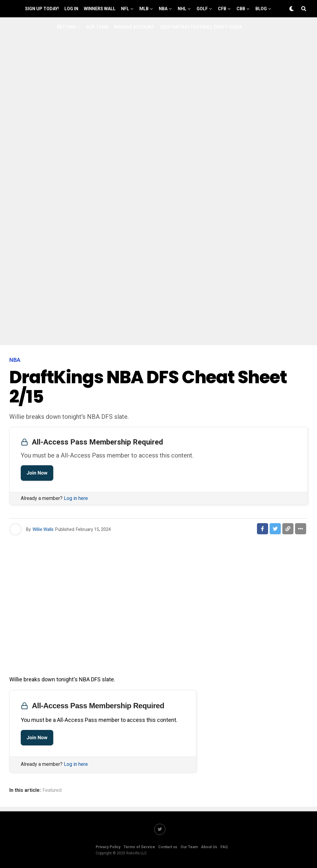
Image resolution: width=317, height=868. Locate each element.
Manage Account (134, 27)
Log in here (76, 498)
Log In (71, 9)
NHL (182, 9)
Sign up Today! (42, 9)
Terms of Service (139, 847)
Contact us (168, 847)
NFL (125, 9)
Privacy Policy (108, 847)
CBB (241, 9)
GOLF (202, 9)
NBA (163, 9)
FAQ (224, 847)
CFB (222, 9)
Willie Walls (43, 529)
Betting (66, 27)
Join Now (37, 473)
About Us (209, 847)
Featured (52, 790)
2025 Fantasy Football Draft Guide (201, 27)
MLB (144, 9)
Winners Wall (100, 9)
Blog (261, 9)
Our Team (97, 27)
